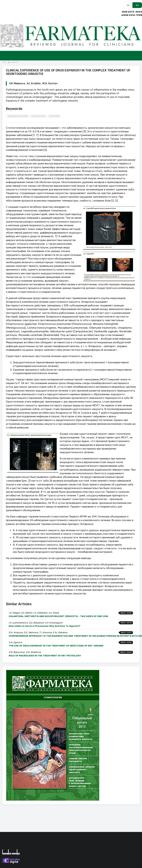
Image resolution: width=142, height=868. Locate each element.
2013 (5, 62)
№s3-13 (15, 62)
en (137, 5)
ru (128, 5)
